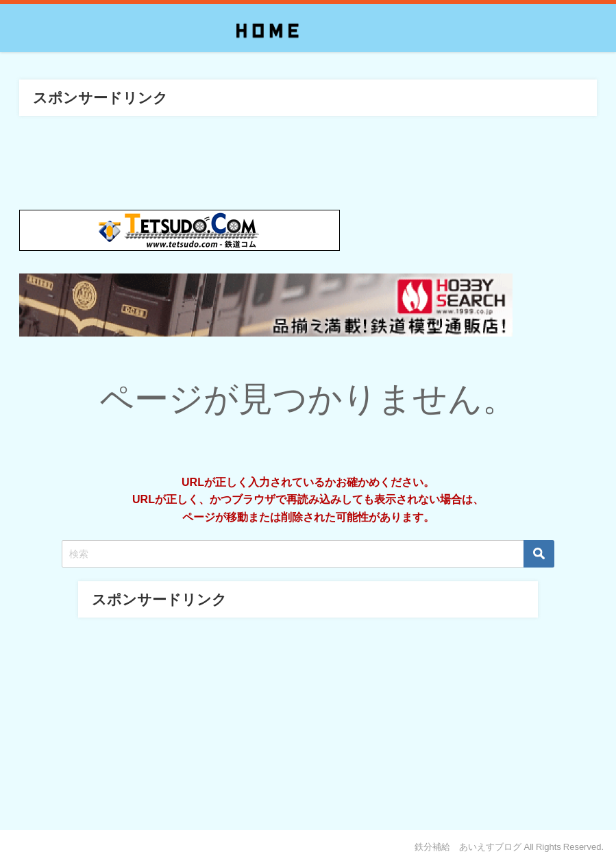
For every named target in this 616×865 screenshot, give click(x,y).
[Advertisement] (308, 720)
